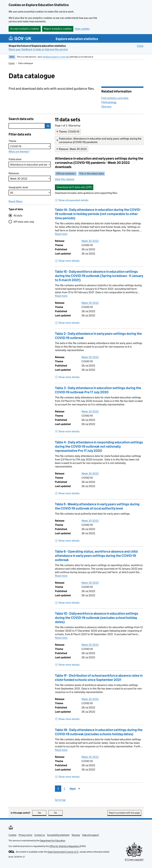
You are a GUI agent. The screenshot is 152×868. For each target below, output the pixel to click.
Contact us (40, 835)
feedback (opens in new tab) (56, 57)
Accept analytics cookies (25, 29)
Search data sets (21, 119)
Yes (42, 813)
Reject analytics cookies (58, 29)
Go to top (60, 800)
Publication (15, 159)
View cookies (82, 29)
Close (140, 46)
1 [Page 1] (58, 789)
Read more (61, 234)
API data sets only (24, 222)
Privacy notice (25, 835)
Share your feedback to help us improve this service (38, 49)
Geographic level (18, 187)
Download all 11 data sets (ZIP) (74, 187)
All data (18, 216)
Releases (14, 173)
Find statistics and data (115, 98)
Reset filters (16, 201)
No (58, 813)
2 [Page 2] (64, 789)
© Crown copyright (134, 860)
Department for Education (53, 841)
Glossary (106, 106)
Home (12, 63)
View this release (65, 179)
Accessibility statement (58, 835)
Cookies (13, 835)
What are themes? (19, 152)
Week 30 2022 (90, 241)
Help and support (90, 835)
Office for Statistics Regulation (64, 846)
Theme (14, 141)
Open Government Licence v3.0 (63, 852)
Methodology (109, 102)
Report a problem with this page (124, 813)
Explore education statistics (77, 39)
